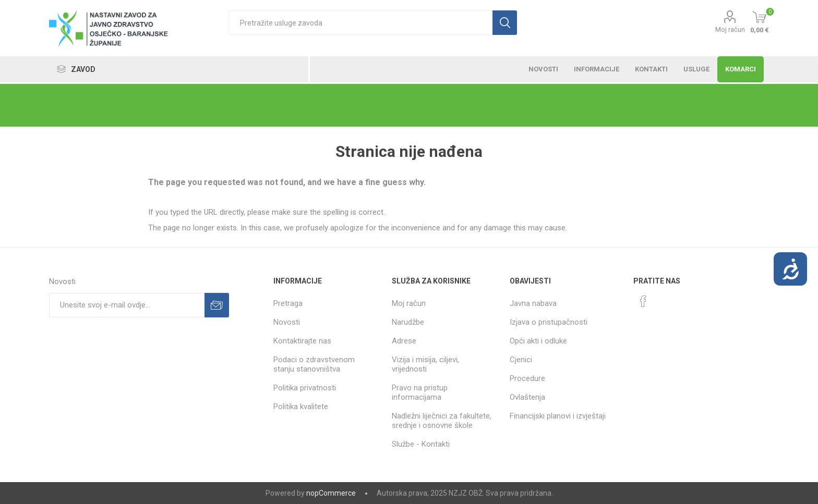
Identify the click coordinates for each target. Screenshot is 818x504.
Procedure (527, 378)
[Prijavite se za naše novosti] (127, 305)
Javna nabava (533, 303)
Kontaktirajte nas (302, 341)
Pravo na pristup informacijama (420, 392)
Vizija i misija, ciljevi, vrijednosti (425, 364)
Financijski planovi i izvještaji (558, 416)
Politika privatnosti (305, 388)
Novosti (287, 322)
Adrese (404, 341)
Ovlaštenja (527, 397)
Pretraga (288, 303)
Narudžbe (408, 322)
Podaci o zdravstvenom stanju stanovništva (314, 364)
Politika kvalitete (301, 407)
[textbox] (361, 23)
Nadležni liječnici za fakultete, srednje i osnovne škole (442, 421)
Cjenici (521, 360)
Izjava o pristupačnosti (549, 322)
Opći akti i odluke (538, 341)
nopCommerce (331, 493)
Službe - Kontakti (421, 444)
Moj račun (730, 29)
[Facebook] (643, 301)
